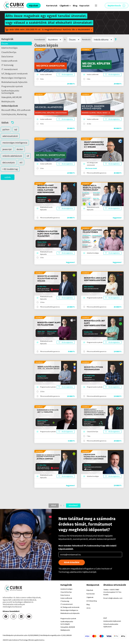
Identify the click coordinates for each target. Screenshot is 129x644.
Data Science (7, 56)
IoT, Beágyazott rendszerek (14, 74)
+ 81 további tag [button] (10, 169)
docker (20, 149)
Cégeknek (90, 597)
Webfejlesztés (8, 101)
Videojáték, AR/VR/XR (11, 97)
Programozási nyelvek (12, 86)
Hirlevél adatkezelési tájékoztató (111, 625)
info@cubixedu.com (115, 598)
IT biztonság (7, 65)
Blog (75, 6)
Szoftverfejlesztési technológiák (10, 92)
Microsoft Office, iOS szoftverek (16, 110)
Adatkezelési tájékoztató (112, 621)
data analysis (9, 162)
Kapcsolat (84, 6)
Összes (5, 44)
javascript (7, 149)
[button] (16, 123)
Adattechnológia (9, 48)
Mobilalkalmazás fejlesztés (14, 82)
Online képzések (10, 106)
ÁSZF (105, 618)
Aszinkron (55, 40)
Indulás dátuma (103, 40)
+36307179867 (114, 590)
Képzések (90, 590)
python (6, 129)
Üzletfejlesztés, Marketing (14, 114)
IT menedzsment (10, 69)
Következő (73, 505)
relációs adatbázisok (12, 156)
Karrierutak (52, 6)
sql (16, 129)
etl (21, 162)
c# (28, 156)
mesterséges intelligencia (15, 143)
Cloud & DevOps (9, 52)
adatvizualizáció (10, 136)
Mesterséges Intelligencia (14, 78)
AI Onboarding (92, 601)
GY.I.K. (89, 608)
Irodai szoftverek (9, 61)
